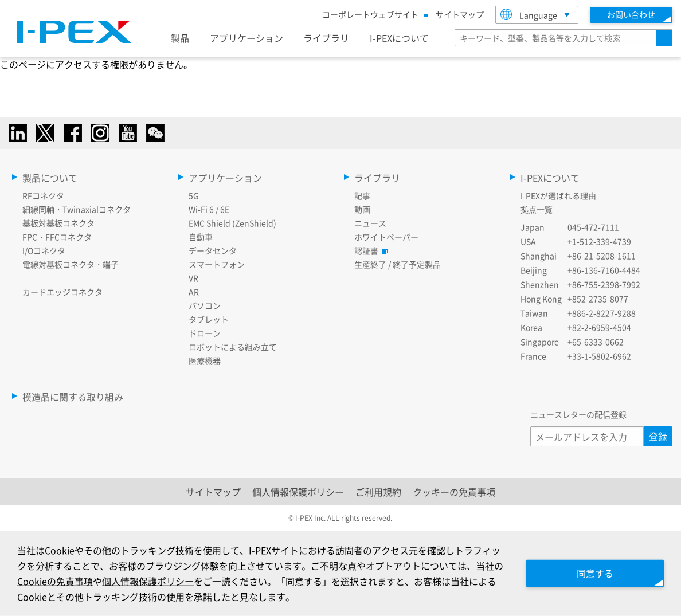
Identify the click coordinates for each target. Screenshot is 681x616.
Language (529, 15)
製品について (50, 178)
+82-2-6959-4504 (599, 327)
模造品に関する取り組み (73, 397)
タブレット (209, 319)
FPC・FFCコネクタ (57, 237)
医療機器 (205, 360)
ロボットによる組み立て (233, 347)
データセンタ (213, 250)
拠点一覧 (537, 209)
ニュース (370, 223)
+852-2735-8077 (598, 299)
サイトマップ (460, 14)
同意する (595, 573)
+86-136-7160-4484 (604, 270)
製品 (180, 38)
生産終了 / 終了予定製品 (398, 264)
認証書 (369, 250)
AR (194, 292)
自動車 (201, 237)
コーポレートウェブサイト (373, 14)
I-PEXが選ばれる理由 (558, 195)
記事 (362, 195)
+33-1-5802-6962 (599, 356)
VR (193, 278)
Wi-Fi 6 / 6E (209, 209)
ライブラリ (326, 38)
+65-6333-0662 (596, 342)
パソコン (205, 305)
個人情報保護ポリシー (298, 492)
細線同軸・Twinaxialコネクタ (77, 209)
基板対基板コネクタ (58, 223)
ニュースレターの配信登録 (578, 414)
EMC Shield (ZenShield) (232, 223)
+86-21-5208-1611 (602, 256)
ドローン (205, 333)
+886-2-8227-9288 (602, 313)
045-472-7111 (593, 227)
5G (194, 195)
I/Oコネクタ (44, 250)
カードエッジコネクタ (62, 292)
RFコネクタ (43, 195)
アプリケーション (246, 38)
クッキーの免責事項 (454, 492)
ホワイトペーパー (386, 237)
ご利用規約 (378, 492)
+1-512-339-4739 (599, 241)
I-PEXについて (399, 38)
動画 (362, 209)
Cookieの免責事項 (55, 581)
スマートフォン (217, 264)
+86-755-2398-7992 (604, 284)
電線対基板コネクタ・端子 (71, 264)
